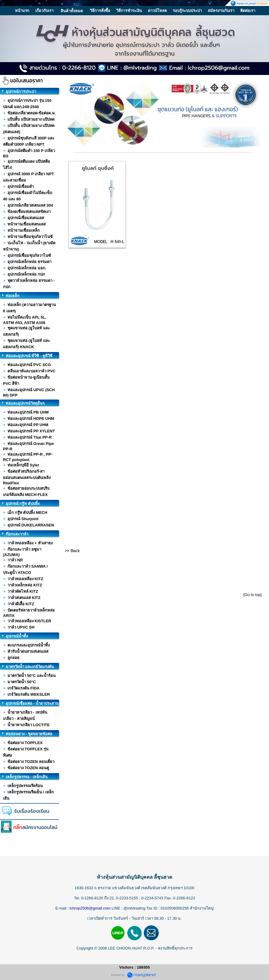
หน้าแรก (22, 11)
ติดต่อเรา (248, 11)
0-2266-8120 (92, 898)
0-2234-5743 (153, 898)
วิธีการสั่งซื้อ (100, 11)
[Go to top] (252, 595)
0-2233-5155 (127, 898)
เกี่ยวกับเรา (44, 11)
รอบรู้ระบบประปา (187, 11)
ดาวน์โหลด (157, 11)
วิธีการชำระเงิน (129, 11)
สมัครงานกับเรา (221, 11)
